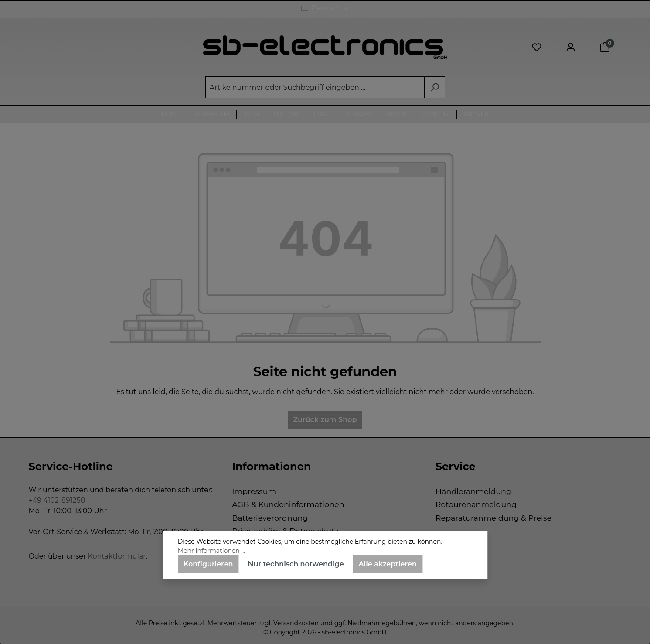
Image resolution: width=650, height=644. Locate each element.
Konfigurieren (208, 564)
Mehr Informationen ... (211, 551)
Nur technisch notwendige (296, 564)
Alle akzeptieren (388, 564)
